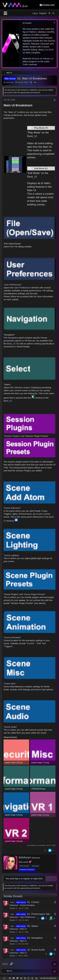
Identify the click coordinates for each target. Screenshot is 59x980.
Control (30, 643)
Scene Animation (12, 637)
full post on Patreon (41, 58)
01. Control (33, 902)
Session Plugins (12, 436)
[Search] (53, 13)
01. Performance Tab (39, 914)
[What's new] (49, 13)
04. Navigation (35, 938)
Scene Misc (10, 684)
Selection (19, 387)
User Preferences (13, 285)
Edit (39, 643)
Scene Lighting (11, 555)
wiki (35, 82)
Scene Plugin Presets (34, 594)
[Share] (55, 100)
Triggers (8, 646)
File (16, 247)
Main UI (23, 929)
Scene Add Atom (12, 508)
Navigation (13, 338)
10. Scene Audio (36, 950)
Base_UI (32, 136)
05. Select (33, 926)
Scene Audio (10, 727)
